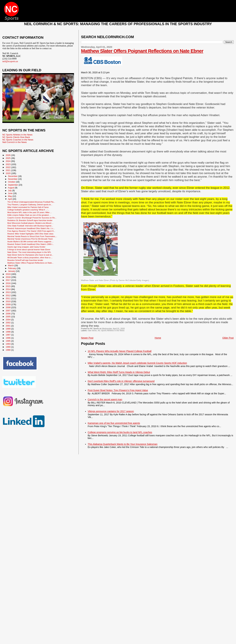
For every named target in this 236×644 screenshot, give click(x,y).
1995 (8, 341)
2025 (8, 158)
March (11, 266)
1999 (8, 329)
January (12, 271)
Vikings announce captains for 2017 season (111, 411)
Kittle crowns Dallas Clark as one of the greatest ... (29, 215)
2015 (8, 286)
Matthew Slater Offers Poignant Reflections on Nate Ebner (142, 51)
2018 (8, 277)
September (13, 185)
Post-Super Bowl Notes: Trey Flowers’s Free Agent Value (118, 390)
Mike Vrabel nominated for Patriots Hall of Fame (28, 207)
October (12, 182)
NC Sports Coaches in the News (18, 140)
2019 (8, 274)
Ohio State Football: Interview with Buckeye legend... (30, 226)
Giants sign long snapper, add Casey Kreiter (26, 247)
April (10, 199)
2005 (8, 317)
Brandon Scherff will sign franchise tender (25, 260)
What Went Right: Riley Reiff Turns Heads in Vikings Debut (119, 372)
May (10, 196)
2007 (8, 311)
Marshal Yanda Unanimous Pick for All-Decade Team (30, 239)
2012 (8, 295)
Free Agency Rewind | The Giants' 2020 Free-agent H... (31, 231)
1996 (8, 338)
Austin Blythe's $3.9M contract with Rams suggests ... (30, 241)
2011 (8, 298)
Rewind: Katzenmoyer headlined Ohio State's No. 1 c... (31, 228)
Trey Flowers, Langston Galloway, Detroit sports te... (30, 204)
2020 (8, 173)
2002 (8, 323)
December (13, 176)
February (12, 268)
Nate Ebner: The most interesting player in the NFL (29, 252)
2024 (8, 161)
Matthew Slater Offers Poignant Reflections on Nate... (30, 263)
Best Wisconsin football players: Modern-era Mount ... (30, 223)
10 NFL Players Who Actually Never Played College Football (120, 351)
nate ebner (92, 330)
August (11, 188)
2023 (8, 164)
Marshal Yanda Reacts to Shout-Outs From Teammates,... (32, 236)
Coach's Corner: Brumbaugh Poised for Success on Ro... (32, 218)
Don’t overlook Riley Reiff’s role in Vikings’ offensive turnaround (121, 381)
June (11, 193)
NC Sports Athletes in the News (111, 330)
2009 (8, 304)
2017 (8, 280)
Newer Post (87, 338)
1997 (8, 335)
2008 (8, 307)
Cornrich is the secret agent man (105, 399)
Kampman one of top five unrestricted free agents (114, 423)
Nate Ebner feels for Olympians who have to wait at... (30, 255)
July (10, 191)
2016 (8, 283)
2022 (8, 167)
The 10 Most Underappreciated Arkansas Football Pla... (31, 202)
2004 (8, 320)
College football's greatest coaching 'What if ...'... (28, 210)
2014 (8, 289)
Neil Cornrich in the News (14, 142)
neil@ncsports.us (10, 61)
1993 (8, 344)
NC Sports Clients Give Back (16, 137)
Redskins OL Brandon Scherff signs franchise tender (30, 220)
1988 (8, 350)
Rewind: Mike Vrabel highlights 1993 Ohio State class (30, 234)
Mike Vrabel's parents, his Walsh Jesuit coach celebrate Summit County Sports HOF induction (137, 363)
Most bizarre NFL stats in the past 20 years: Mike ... (29, 212)
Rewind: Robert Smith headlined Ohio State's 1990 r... (31, 244)
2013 (8, 292)
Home (158, 338)
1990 (8, 347)
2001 (8, 326)
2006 (8, 314)
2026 (8, 155)
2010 (8, 301)
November (13, 179)
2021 (8, 170)
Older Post (228, 338)
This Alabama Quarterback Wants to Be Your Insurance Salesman (123, 444)
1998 (8, 332)
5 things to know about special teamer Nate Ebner (29, 249)
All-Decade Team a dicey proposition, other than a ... (30, 257)
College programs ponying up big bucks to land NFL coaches (120, 432)
